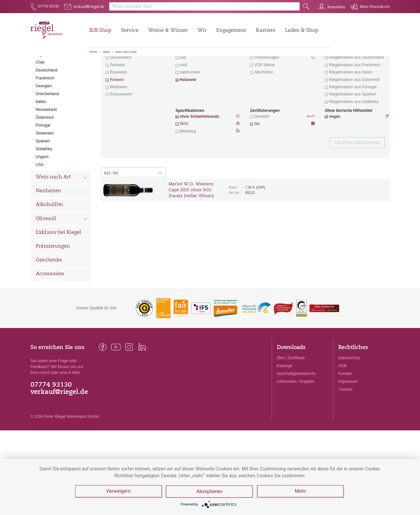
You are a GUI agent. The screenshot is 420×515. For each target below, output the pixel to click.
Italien (41, 138)
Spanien (43, 177)
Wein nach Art (62, 215)
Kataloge (285, 402)
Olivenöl (62, 256)
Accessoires (50, 310)
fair (257, 160)
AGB (342, 402)
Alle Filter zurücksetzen (357, 179)
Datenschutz (349, 394)
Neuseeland (46, 146)
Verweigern (118, 492)
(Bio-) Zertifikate (291, 394)
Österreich (45, 154)
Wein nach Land (126, 52)
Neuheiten (48, 227)
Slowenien (45, 170)
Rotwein (117, 116)
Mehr (301, 492)
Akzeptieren (210, 492)
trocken (186, 87)
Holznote (188, 116)
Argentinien (46, 91)
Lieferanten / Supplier (296, 418)
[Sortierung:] (133, 209)
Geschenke (49, 297)
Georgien (44, 122)
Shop (106, 52)
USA (40, 201)
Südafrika (44, 185)
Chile (40, 99)
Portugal (43, 162)
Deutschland (47, 107)
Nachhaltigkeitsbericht (296, 410)
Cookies (345, 426)
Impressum (348, 418)
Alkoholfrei (49, 241)
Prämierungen (53, 283)
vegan (335, 153)
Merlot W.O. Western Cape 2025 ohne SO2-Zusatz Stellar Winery (191, 227)
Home (93, 52)
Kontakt (345, 410)
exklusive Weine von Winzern (355, 87)
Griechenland (47, 130)
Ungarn (42, 193)
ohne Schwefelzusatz (199, 153)
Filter (246, 67)
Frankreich (45, 114)
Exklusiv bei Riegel (58, 269)
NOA (208, 161)
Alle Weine (49, 67)
